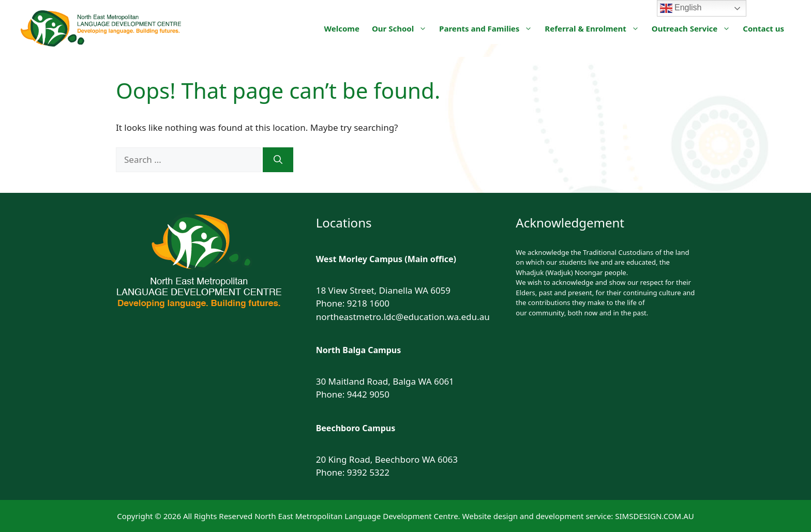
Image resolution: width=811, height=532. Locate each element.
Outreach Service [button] (694, 28)
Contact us (763, 28)
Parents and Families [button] (489, 28)
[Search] (278, 160)
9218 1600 (368, 303)
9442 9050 (368, 394)
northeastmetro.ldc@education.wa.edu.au (403, 317)
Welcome (342, 28)
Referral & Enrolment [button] (595, 28)
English (681, 8)
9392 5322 (368, 472)
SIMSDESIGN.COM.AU (654, 516)
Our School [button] (402, 28)
